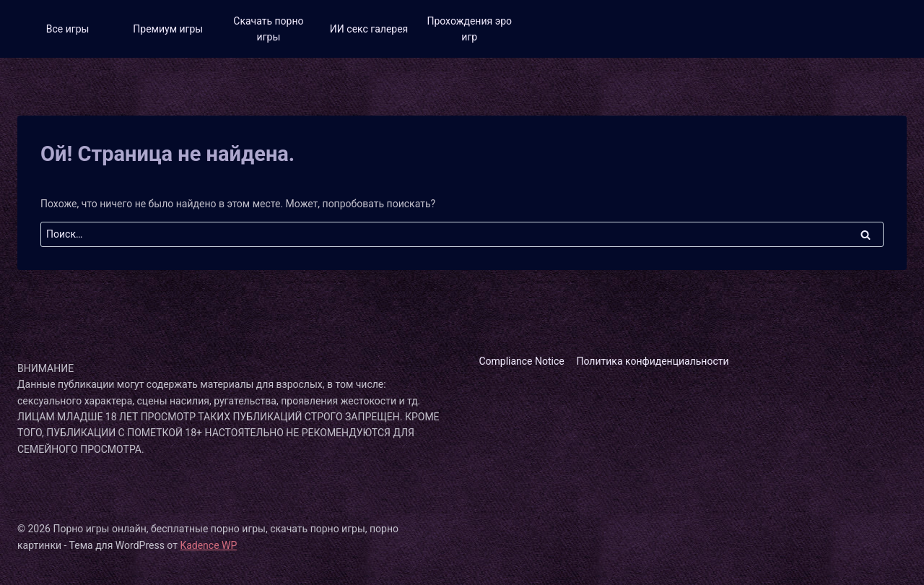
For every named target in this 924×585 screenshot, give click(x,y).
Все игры (68, 29)
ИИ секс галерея (369, 29)
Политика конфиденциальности (653, 361)
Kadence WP (208, 545)
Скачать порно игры (268, 29)
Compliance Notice (521, 361)
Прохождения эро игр (469, 29)
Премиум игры (168, 29)
